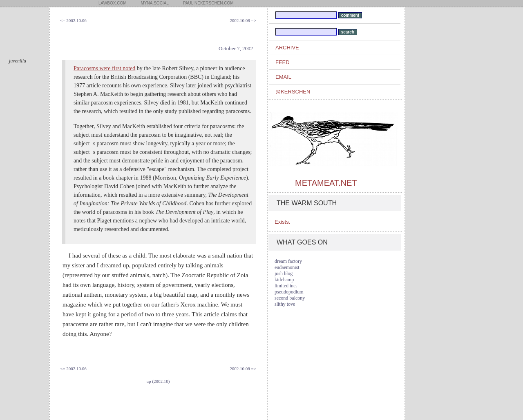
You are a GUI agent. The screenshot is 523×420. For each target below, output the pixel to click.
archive (287, 48)
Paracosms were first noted (104, 68)
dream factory (288, 261)
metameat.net (326, 183)
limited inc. (286, 286)
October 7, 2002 (236, 48)
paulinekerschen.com (208, 3)
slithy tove (285, 304)
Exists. (282, 222)
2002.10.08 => (243, 20)
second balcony (290, 298)
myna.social (155, 3)
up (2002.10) (158, 381)
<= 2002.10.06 (73, 20)
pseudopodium (289, 292)
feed (283, 62)
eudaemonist (287, 267)
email (283, 77)
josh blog (284, 273)
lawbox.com (113, 3)
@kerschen (293, 92)
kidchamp (284, 280)
